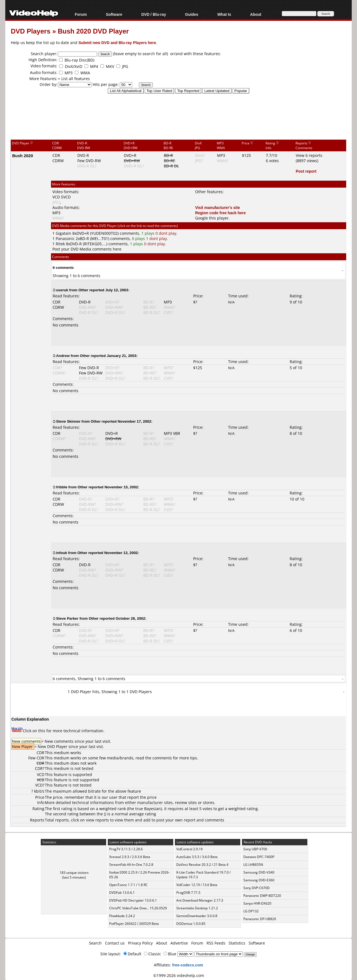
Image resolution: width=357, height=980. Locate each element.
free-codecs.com (188, 965)
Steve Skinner (68, 421)
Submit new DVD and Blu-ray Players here (117, 43)
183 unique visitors (74, 873)
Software (114, 14)
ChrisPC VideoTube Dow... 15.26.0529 (138, 908)
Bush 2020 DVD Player (93, 31)
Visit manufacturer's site (218, 207)
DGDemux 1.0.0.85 (191, 924)
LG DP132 (251, 911)
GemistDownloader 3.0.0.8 (197, 916)
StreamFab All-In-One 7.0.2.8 (131, 865)
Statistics (237, 943)
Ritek (60, 244)
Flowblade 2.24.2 (122, 916)
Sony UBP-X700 (255, 849)
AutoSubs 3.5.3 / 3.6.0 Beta (197, 857)
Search (95, 943)
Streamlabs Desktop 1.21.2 (197, 908)
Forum (81, 14)
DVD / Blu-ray (154, 14)
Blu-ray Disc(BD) (79, 60)
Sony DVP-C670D (257, 888)
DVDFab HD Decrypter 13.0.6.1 (133, 900)
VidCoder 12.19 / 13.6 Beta (197, 885)
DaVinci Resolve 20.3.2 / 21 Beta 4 (202, 865)
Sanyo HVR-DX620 (257, 903)
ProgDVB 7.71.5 (188, 893)
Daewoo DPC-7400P (259, 857)
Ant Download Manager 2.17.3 (200, 900)
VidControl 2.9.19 (189, 849)
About (256, 14)
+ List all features (74, 79)
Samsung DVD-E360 (259, 880)
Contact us (115, 943)
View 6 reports (309, 155)
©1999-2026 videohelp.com (179, 975)
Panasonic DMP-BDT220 (262, 896)
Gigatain (63, 233)
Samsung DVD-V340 (259, 872)
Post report (306, 171)
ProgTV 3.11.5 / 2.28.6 (126, 849)
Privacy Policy (140, 943)
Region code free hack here (220, 213)
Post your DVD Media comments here (87, 249)
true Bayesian (148, 809)
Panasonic (65, 238)
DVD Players (31, 31)
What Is (224, 14)
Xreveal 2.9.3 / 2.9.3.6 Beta (130, 857)
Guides (192, 14)
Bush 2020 (23, 155)
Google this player (212, 218)
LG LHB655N (253, 865)
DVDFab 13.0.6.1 (122, 893)
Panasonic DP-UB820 (260, 919)
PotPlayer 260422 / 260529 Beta (134, 924)
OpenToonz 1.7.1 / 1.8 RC (128, 885)
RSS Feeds (216, 943)
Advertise (179, 943)
